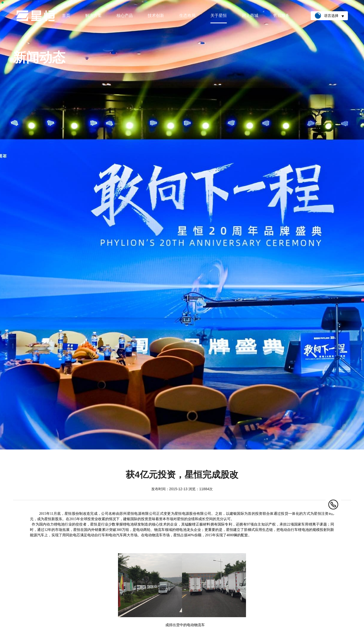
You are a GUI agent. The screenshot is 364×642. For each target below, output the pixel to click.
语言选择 (329, 16)
